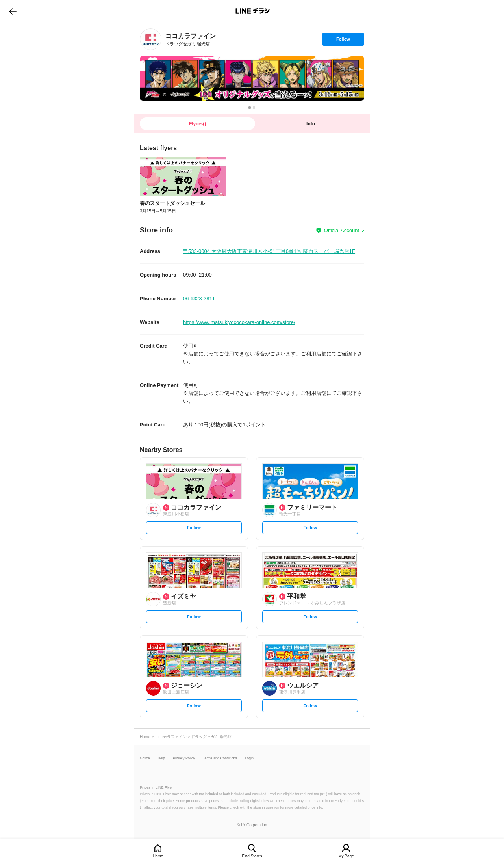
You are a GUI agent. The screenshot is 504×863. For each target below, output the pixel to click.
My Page (346, 856)
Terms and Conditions (220, 758)
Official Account (342, 230)
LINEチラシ (253, 11)
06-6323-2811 (199, 299)
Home (158, 856)
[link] (151, 39)
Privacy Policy (184, 758)
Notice (145, 758)
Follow (343, 41)
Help (162, 758)
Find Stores (252, 856)
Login (249, 758)
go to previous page (13, 11)
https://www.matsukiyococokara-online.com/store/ (239, 322)
